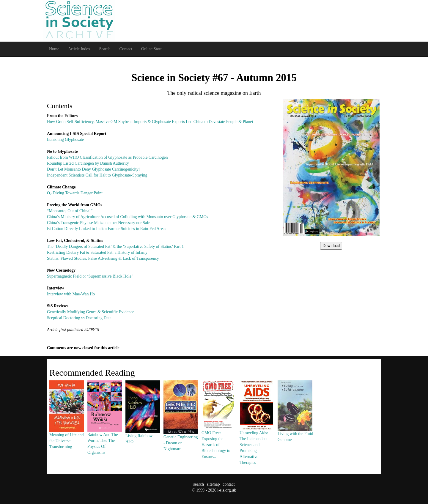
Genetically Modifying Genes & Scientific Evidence (91, 312)
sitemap (213, 484)
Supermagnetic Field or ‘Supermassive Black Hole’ (90, 276)
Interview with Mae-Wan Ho (71, 294)
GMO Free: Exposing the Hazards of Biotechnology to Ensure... (219, 430)
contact (229, 484)
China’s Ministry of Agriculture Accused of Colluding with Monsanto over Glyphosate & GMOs (128, 217)
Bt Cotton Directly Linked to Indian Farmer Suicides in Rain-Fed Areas (107, 229)
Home (54, 49)
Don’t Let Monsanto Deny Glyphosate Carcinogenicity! (93, 169)
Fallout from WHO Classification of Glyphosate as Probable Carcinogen (107, 157)
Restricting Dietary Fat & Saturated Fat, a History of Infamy (97, 252)
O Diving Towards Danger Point (75, 193)
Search (105, 49)
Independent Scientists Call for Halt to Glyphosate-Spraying (97, 175)
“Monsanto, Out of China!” (70, 211)
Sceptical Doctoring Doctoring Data (79, 318)
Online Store (152, 49)
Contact (126, 49)
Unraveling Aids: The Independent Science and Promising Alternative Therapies (257, 433)
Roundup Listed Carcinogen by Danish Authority (88, 163)
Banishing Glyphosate (65, 140)
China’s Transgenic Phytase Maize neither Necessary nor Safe (99, 223)
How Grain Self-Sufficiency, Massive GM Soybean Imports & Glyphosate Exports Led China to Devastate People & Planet (150, 122)
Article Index (79, 49)
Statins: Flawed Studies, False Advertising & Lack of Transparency (103, 258)
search (199, 484)
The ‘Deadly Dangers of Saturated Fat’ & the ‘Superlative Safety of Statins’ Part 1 (115, 247)
